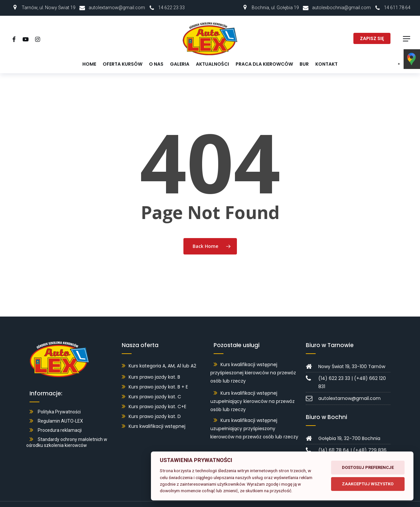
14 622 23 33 (171, 8)
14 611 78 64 (397, 8)
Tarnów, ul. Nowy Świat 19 (49, 8)
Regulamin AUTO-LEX (60, 411)
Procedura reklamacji (60, 421)
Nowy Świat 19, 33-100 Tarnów (352, 357)
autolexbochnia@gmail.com (341, 8)
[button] (407, 39)
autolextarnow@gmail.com (117, 8)
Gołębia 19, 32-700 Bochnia (349, 429)
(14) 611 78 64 (334, 441)
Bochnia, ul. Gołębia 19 (275, 8)
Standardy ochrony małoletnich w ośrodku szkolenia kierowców (67, 433)
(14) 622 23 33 (334, 369)
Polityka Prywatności (59, 402)
